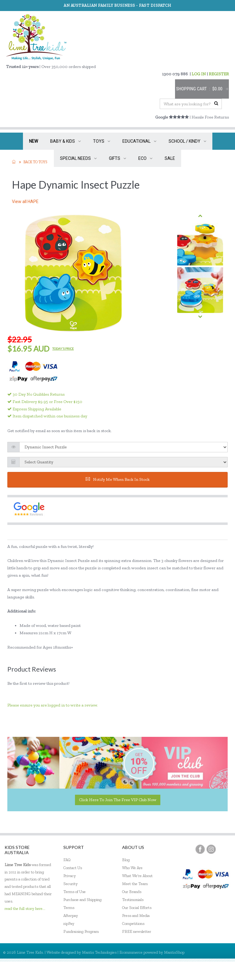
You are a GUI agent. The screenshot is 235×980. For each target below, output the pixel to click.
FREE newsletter (137, 931)
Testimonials (133, 900)
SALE (170, 158)
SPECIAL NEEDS (78, 158)
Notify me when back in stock (118, 479)
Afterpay (71, 916)
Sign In (220, 971)
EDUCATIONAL (139, 141)
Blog (126, 860)
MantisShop (174, 952)
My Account (171, 971)
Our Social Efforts (137, 908)
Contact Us (73, 868)
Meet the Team (135, 884)
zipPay (69, 923)
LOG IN (199, 74)
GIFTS (117, 158)
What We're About (137, 876)
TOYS (102, 141)
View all (25, 202)
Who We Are (132, 868)
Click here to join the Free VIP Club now (118, 800)
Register (197, 971)
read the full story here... (25, 908)
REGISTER (219, 74)
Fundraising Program (81, 931)
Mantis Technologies (99, 952)
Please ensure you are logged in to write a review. (53, 705)
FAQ (67, 860)
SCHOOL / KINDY (187, 141)
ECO (145, 158)
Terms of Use (75, 892)
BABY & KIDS (65, 141)
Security (71, 884)
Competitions (133, 923)
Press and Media (136, 916)
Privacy (70, 876)
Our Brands (132, 892)
